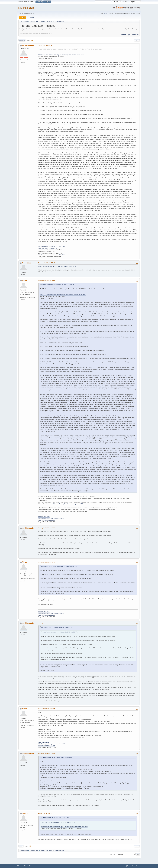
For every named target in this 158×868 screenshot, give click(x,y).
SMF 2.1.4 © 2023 (22, 866)
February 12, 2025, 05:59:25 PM (46, 709)
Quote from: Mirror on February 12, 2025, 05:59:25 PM (57, 758)
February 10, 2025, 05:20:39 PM (46, 528)
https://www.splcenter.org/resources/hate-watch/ (51, 518)
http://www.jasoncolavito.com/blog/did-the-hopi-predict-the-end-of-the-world (61, 55)
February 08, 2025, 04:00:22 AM (47, 281)
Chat (105, 13)
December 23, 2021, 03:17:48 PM (47, 263)
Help (125, 866)
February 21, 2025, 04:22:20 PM (46, 753)
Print (137, 40)
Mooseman (26, 263)
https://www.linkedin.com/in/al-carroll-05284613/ (51, 255)
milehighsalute (28, 528)
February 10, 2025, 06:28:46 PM (46, 562)
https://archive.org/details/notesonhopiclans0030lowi (69, 504)
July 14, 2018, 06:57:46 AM (45, 46)
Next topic (135, 35)
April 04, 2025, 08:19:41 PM (45, 813)
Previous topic (126, 35)
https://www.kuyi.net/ (44, 517)
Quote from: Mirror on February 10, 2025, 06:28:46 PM (57, 627)
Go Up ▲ (139, 866)
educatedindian (28, 46)
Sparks (25, 813)
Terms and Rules (131, 866)
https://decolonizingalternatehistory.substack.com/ (52, 246)
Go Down (22, 40)
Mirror (24, 281)
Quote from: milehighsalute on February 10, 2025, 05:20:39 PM (59, 566)
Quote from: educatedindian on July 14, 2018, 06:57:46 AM (58, 285)
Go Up (21, 846)
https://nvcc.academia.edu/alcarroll (48, 248)
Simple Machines (31, 866)
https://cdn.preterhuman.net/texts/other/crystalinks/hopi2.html (57, 266)
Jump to (113, 854)
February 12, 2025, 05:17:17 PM (46, 623)
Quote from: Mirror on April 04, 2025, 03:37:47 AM (55, 817)
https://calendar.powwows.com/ (47, 520)
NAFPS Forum (26, 8)
